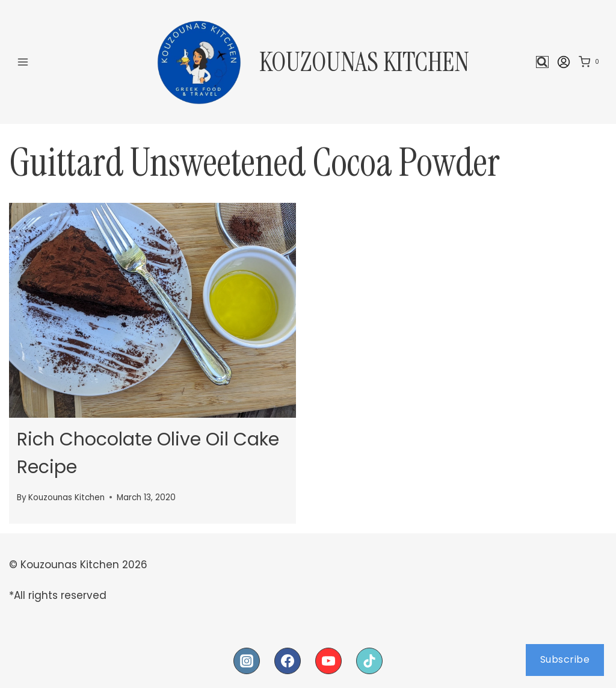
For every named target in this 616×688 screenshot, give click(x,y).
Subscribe (565, 659)
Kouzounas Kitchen (66, 496)
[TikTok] (369, 660)
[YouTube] (328, 660)
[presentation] (152, 311)
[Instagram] (247, 660)
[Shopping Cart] (591, 62)
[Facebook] (288, 660)
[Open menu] (23, 62)
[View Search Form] (542, 62)
